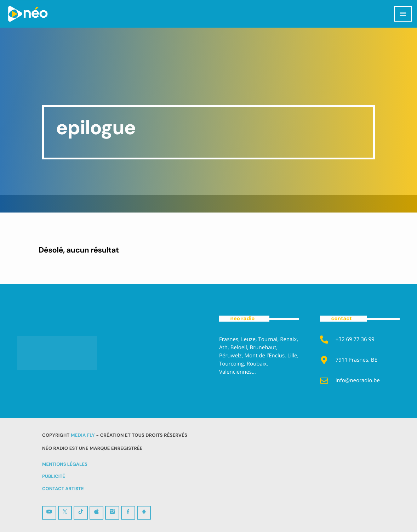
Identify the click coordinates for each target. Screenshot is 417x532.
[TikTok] (81, 513)
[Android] (144, 513)
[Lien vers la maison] (28, 14)
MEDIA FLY (83, 435)
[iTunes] (97, 513)
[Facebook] (128, 513)
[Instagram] (112, 513)
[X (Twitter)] (65, 513)
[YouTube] (49, 513)
